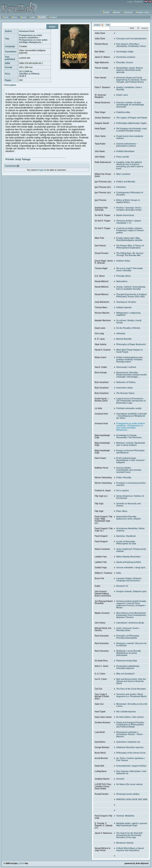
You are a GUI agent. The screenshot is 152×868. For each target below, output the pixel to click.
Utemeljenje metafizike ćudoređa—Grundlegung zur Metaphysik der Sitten (131, 416)
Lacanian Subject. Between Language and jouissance (129, 580)
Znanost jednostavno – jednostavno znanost (127, 145)
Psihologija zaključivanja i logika (131, 123)
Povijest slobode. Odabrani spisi (131, 591)
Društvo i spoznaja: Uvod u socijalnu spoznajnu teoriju (129, 209)
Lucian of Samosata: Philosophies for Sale (126, 543)
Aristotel (120, 779)
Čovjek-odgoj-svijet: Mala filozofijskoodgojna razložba (129, 239)
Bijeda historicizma (125, 215)
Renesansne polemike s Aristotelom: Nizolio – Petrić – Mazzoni (130, 734)
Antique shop (142, 12)
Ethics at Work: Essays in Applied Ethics (128, 201)
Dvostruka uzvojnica (126, 57)
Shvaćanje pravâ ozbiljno (128, 794)
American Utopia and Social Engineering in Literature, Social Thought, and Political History (131, 80)
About (23, 17)
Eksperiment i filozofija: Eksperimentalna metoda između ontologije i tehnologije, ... (132, 375)
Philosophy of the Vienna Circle (131, 753)
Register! (139, 2)
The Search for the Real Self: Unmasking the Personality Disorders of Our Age (130, 835)
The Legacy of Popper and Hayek (132, 118)
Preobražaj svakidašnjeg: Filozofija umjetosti (128, 667)
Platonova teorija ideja (127, 661)
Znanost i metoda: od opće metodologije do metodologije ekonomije (130, 105)
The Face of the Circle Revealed (131, 689)
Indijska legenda (124, 307)
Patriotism (121, 187)
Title (108, 25)
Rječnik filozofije (124, 339)
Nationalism (122, 281)
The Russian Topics (125, 393)
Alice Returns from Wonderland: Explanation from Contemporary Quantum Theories (131, 615)
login (41, 170)
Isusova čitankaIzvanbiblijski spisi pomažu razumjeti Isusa (129, 470)
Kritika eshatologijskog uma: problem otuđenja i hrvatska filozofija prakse (130, 360)
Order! (52, 27)
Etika (119, 573)
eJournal (128, 12)
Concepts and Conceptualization (131, 39)
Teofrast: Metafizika (125, 816)
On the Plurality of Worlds (128, 328)
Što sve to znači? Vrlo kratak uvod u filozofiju (130, 269)
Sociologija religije (125, 52)
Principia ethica (124, 276)
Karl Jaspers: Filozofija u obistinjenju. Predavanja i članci (131, 45)
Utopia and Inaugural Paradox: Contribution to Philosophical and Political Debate (130, 725)
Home (6, 17)
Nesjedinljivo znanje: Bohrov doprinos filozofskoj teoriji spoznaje (130, 70)
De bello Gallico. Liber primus (130, 717)
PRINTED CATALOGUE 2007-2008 (132, 799)
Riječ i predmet (123, 174)
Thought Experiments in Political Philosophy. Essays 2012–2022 (132, 295)
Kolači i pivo (122, 95)
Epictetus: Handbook (126, 536)
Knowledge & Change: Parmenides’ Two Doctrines (129, 436)
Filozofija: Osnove (125, 62)
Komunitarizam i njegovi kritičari (131, 766)
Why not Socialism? (126, 674)
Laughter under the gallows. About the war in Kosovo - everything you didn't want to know (130, 165)
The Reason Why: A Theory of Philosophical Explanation (130, 247)
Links (32, 17)
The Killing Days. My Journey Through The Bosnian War (130, 254)
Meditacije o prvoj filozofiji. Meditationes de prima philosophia (129, 653)
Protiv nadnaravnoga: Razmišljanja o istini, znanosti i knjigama (131, 460)
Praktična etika (123, 112)
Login (130, 2)
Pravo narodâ (123, 157)
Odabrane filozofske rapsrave (130, 747)
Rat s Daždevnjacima (126, 712)
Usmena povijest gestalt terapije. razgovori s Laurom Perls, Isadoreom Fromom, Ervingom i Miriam (132, 604)
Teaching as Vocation (126, 302)
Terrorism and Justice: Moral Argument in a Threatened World (131, 695)
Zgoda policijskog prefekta (129, 562)
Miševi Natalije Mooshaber (129, 557)
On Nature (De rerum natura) (129, 784)
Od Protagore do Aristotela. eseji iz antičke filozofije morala (131, 130)
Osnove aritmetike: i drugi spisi (131, 568)
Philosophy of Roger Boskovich (131, 344)
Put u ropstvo (123, 491)
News (15, 17)
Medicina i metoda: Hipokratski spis (131, 444)
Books (106, 12)
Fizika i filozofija (124, 478)
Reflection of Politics (126, 382)
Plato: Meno (122, 511)
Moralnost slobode (125, 843)
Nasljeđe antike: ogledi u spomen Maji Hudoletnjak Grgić (132, 824)
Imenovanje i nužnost (126, 367)
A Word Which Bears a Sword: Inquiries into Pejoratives (130, 849)
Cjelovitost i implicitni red (128, 742)
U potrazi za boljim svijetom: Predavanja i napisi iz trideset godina (130, 230)
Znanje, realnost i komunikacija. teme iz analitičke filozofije (131, 288)
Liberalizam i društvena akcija (130, 623)
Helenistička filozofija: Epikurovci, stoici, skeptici (129, 518)
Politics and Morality (126, 182)
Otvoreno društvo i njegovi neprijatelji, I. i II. (129, 222)
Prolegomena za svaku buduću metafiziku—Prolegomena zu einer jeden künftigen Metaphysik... (131, 427)
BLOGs (42, 17)
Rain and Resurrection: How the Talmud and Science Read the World (131, 681)
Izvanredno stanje (125, 388)
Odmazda (121, 333)
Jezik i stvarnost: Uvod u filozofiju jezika (128, 629)
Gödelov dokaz (123, 261)
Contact (53, 17)
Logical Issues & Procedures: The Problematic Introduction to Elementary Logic (131, 401)
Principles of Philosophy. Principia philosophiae (128, 637)
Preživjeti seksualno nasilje (129, 408)
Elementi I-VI (122, 586)
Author (99, 25)
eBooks (117, 12)
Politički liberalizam (125, 151)
